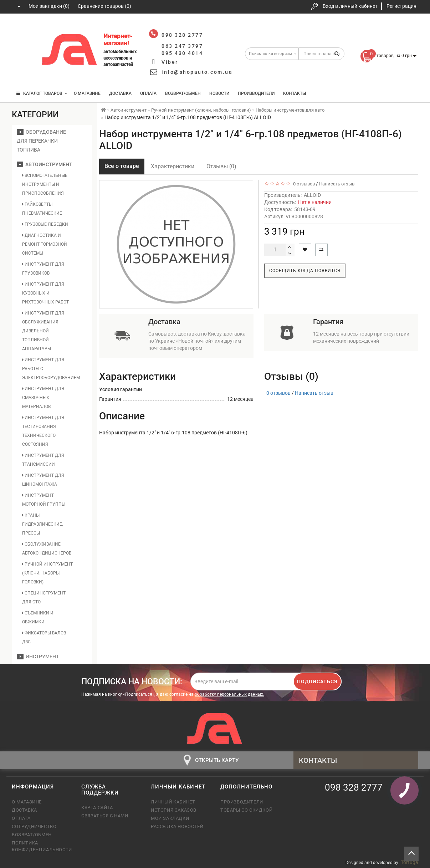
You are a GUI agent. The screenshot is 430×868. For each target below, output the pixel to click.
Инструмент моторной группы (44, 500)
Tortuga (409, 862)
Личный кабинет (173, 802)
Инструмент (38, 657)
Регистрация (401, 6)
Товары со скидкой (246, 810)
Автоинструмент (45, 164)
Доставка (120, 93)
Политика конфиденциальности (41, 846)
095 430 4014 (24, 72)
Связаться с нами (105, 816)
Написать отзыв (337, 184)
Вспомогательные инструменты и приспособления (45, 184)
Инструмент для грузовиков (43, 269)
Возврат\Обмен (183, 93)
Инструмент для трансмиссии (43, 460)
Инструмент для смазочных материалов (43, 398)
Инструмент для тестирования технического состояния (43, 431)
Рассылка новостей (177, 826)
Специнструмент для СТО (44, 598)
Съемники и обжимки (38, 617)
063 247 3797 (24, 51)
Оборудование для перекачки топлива (41, 141)
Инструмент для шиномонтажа (43, 480)
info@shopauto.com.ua (197, 72)
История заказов (174, 810)
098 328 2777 (24, 29)
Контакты (295, 93)
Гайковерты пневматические (42, 209)
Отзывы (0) (221, 166)
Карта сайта (97, 808)
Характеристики (173, 166)
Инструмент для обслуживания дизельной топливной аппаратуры (43, 331)
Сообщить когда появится (305, 271)
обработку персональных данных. (229, 694)
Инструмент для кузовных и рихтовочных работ (45, 293)
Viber (170, 62)
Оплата (148, 93)
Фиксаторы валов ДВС (44, 637)
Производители (256, 93)
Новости (219, 93)
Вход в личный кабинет (350, 6)
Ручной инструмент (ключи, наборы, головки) (47, 573)
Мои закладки (170, 818)
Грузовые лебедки (45, 224)
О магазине (87, 93)
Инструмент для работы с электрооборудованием (48, 369)
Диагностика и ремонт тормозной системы (45, 244)
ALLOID (312, 195)
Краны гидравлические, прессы (42, 524)
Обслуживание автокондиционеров (47, 549)
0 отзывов (303, 184)
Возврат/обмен (32, 835)
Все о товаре (122, 166)
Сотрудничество (34, 826)
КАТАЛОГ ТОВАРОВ (42, 93)
